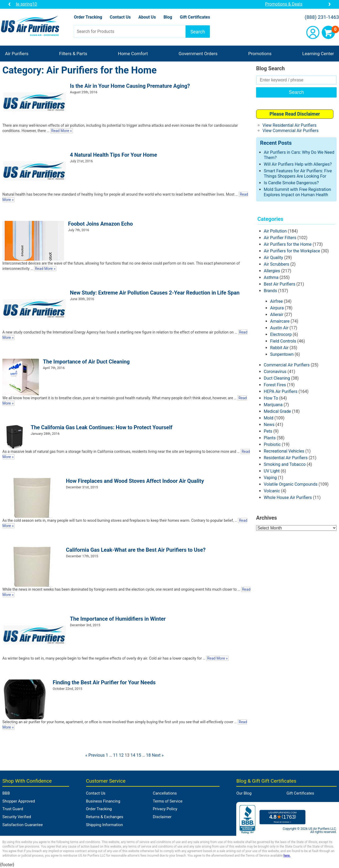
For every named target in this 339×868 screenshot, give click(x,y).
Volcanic (272, 491)
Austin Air (279, 328)
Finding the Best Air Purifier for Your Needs (104, 682)
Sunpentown (282, 354)
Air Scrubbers (276, 264)
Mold (269, 418)
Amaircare (280, 321)
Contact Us (120, 17)
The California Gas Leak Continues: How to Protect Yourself (102, 427)
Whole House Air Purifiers (288, 497)
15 (139, 755)
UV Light (272, 471)
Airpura (277, 308)
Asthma (271, 277)
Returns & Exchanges (105, 817)
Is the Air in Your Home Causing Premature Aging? (130, 86)
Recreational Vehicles (284, 451)
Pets (268, 431)
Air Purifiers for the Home (288, 244)
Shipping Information (105, 825)
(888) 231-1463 (322, 17)
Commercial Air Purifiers (287, 365)
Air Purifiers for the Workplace (292, 251)
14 (133, 755)
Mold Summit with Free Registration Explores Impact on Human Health (297, 192)
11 (115, 755)
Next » (158, 755)
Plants (270, 438)
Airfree (276, 301)
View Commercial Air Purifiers (291, 131)
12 (121, 755)
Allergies (272, 271)
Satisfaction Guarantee (23, 825)
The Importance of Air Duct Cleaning (86, 362)
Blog (168, 17)
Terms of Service (168, 801)
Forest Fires (275, 385)
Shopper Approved (19, 801)
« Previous (95, 755)
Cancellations (165, 793)
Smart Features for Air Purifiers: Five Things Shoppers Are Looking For (298, 174)
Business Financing (103, 801)
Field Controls (283, 341)
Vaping (270, 478)
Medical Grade (277, 411)
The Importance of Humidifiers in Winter (118, 619)
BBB (6, 793)
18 (148, 755)
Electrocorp (281, 334)
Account (313, 32)
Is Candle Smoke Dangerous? (291, 183)
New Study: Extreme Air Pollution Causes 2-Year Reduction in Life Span (155, 293)
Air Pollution (275, 231)
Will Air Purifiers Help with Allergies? (298, 164)
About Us (147, 17)
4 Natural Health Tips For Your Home (113, 155)
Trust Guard (13, 809)
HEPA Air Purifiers (281, 391)
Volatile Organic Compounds (291, 484)
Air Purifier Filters (280, 238)
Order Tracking (88, 17)
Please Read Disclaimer (295, 114)
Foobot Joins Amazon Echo (100, 224)
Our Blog (244, 793)
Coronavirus (275, 372)
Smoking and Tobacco (285, 464)
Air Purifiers (17, 54)
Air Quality (273, 258)
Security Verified (17, 817)
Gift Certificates (195, 17)
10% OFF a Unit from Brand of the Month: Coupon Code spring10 (170, 4)
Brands (270, 291)
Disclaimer (162, 817)
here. (287, 856)
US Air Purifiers (31, 26)
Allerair (277, 315)
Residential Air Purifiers (286, 458)
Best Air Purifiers (280, 284)
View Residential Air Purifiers (289, 125)
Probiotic (272, 444)
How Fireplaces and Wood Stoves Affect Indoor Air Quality (135, 481)
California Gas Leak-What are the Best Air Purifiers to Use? (136, 550)
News (269, 425)
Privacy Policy (165, 809)
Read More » (62, 131)
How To (271, 398)
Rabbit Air (279, 348)
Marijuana (273, 405)
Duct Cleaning (277, 378)
